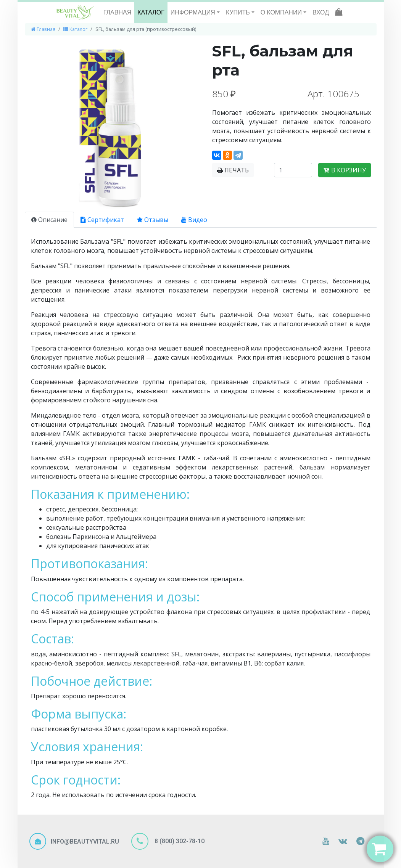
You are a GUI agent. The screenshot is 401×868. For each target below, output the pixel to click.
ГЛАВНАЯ (117, 12)
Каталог (75, 29)
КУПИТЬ (239, 12)
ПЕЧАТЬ (233, 170)
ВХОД (321, 12)
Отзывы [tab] (153, 220)
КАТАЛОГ (151, 12)
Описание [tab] (49, 220)
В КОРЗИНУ (345, 170)
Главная (43, 29)
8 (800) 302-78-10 (179, 841)
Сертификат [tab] (102, 220)
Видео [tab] (194, 220)
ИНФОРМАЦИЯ (194, 12)
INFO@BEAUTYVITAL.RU (85, 841)
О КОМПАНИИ (282, 12)
